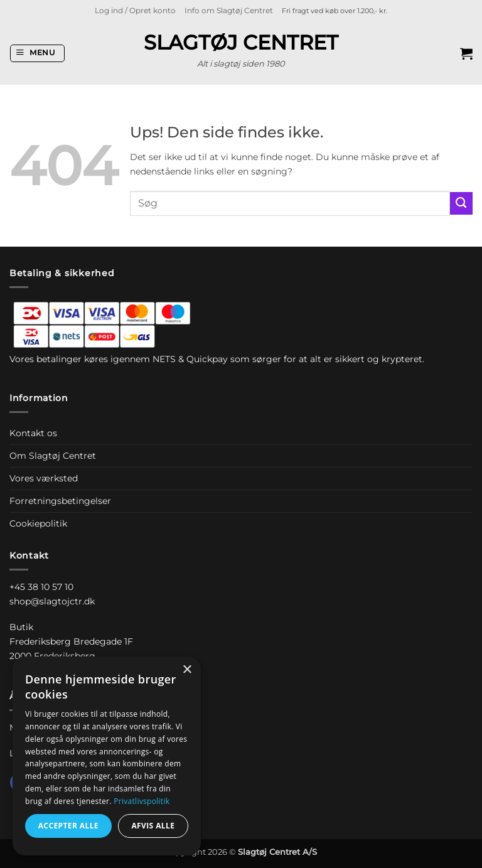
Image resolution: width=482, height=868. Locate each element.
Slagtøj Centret (241, 43)
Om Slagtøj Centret (53, 456)
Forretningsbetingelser (60, 501)
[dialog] (107, 756)
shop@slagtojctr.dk (52, 601)
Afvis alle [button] (153, 826)
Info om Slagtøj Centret (229, 11)
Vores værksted (44, 478)
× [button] (187, 670)
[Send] (461, 203)
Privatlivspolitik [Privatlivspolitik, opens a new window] (142, 801)
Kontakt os (33, 433)
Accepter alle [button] (68, 826)
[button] (135, 11)
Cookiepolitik (38, 523)
